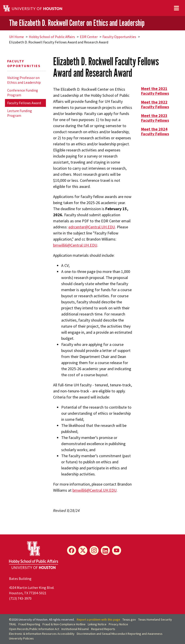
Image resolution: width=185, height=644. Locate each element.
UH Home (16, 37)
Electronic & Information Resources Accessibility (42, 634)
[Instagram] (94, 550)
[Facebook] (72, 550)
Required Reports (103, 629)
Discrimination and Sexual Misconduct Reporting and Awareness (120, 634)
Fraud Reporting (29, 624)
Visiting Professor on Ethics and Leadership (24, 80)
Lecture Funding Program (20, 113)
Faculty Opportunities (119, 37)
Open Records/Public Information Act (34, 629)
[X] (83, 550)
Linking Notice (97, 624)
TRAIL (13, 624)
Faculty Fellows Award (24, 103)
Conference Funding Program (23, 93)
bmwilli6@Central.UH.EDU (75, 245)
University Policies (21, 638)
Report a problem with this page (98, 619)
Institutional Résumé (75, 629)
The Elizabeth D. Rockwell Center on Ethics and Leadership (77, 23)
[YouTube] (117, 550)
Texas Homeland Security (155, 619)
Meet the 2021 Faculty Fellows (155, 91)
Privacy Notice (118, 624)
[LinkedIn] (105, 550)
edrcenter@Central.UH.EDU (92, 227)
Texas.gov (129, 619)
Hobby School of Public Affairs (52, 37)
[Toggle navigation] (176, 8)
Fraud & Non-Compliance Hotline (64, 624)
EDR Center (89, 37)
